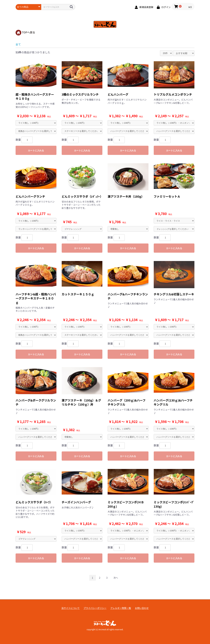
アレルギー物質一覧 (121, 608)
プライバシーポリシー (95, 608)
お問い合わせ (142, 608)
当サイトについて (71, 608)
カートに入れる (36, 150)
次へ (116, 578)
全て (18, 44)
